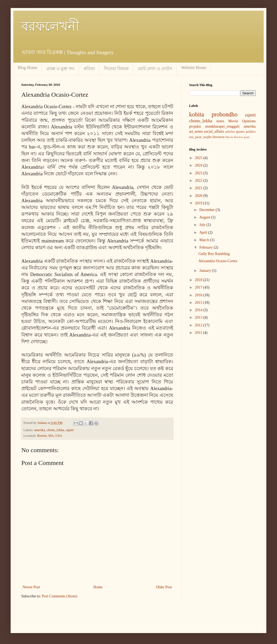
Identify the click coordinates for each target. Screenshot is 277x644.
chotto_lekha (55, 430)
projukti (195, 126)
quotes (240, 132)
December (207, 210)
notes (220, 121)
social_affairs (214, 131)
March (205, 240)
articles (230, 132)
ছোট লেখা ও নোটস (155, 69)
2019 (199, 203)
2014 (199, 310)
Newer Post (31, 587)
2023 (199, 173)
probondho (224, 114)
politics (251, 132)
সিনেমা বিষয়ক (116, 69)
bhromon (219, 137)
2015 (199, 303)
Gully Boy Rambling (214, 254)
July (203, 225)
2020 (199, 196)
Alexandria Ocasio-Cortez (218, 261)
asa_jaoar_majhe (200, 137)
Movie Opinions (242, 121)
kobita (197, 114)
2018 (199, 280)
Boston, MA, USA (50, 436)
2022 (199, 181)
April (204, 232)
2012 (199, 325)
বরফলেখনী (50, 26)
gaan (247, 137)
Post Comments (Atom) (60, 596)
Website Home (194, 68)
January (205, 271)
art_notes (196, 131)
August (205, 217)
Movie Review (234, 137)
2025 (199, 158)
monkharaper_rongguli (222, 126)
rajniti (70, 430)
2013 (199, 317)
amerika (40, 430)
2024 (199, 165)
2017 (199, 287)
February (206, 247)
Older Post (164, 587)
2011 (199, 333)
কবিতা (89, 69)
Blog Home (27, 68)
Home (98, 587)
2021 (199, 188)
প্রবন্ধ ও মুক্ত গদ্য (60, 69)
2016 (199, 295)
